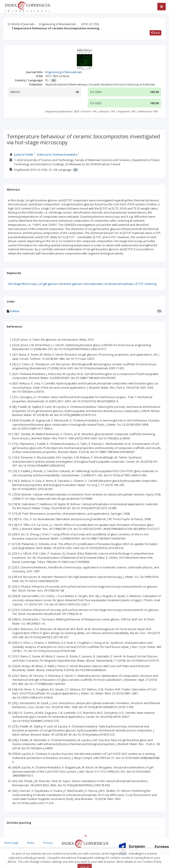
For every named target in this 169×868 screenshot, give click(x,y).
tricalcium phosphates (119, 284)
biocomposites (94, 284)
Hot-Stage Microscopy (22, 284)
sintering (150, 284)
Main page (11, 843)
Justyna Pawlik (24, 154)
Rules (31, 843)
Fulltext (15, 311)
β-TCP (139, 284)
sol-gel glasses (48, 284)
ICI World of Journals (21, 24)
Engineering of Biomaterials (58, 24)
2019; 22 (90, 24)
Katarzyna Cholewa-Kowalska (57, 154)
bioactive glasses (71, 284)
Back (155, 33)
